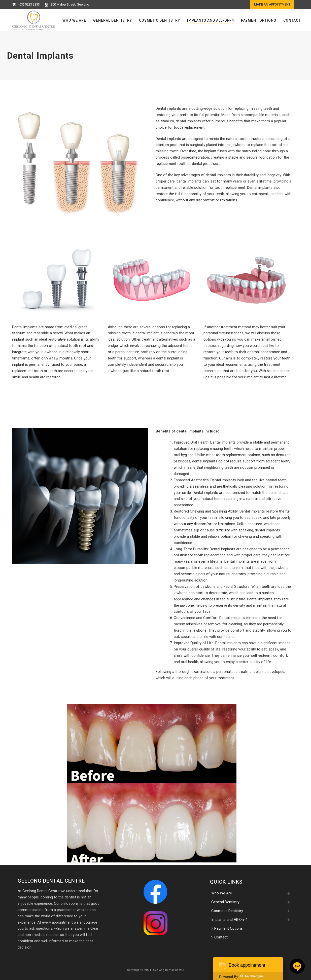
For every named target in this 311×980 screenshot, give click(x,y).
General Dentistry (113, 20)
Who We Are (74, 20)
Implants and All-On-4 (211, 20)
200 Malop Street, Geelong (70, 4)
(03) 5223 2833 (29, 4)
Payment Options (259, 20)
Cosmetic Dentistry (160, 20)
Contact (292, 20)
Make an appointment (272, 4)
